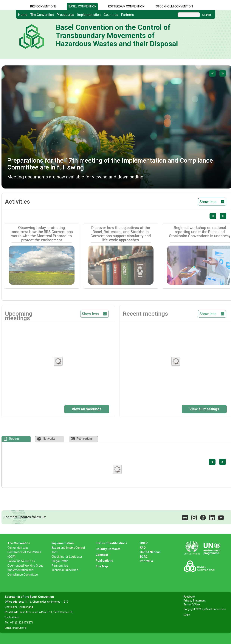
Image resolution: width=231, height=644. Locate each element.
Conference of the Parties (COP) (24, 554)
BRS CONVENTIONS (43, 6)
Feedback (189, 597)
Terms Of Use (192, 604)
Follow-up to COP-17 (21, 561)
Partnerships (60, 566)
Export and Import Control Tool (68, 550)
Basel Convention (82, 6)
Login (187, 615)
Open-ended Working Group (25, 566)
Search (206, 15)
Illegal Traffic (60, 561)
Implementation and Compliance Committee (23, 572)
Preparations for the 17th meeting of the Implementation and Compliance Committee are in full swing (110, 164)
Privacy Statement (195, 601)
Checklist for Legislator (67, 557)
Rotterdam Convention (126, 6)
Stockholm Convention (174, 6)
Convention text (18, 548)
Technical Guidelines (65, 570)
